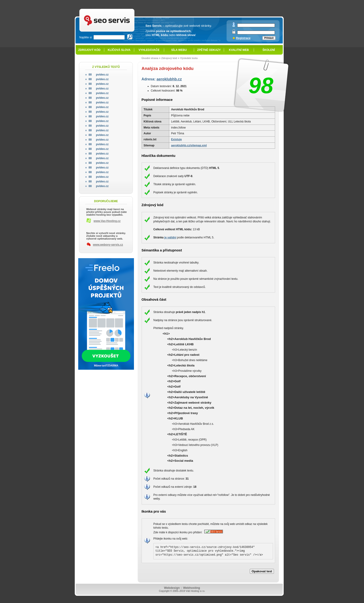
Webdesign (172, 588)
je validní (170, 237)
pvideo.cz (99, 75)
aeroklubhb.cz (169, 79)
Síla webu (179, 50)
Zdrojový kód (89, 50)
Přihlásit (269, 38)
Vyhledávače (149, 50)
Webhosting (192, 588)
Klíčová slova (119, 50)
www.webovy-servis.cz (108, 245)
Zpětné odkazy (209, 50)
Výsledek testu (189, 58)
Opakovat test (262, 571)
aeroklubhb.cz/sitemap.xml (189, 145)
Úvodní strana (150, 58)
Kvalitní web (239, 50)
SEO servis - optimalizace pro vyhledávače (117, 9)
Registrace (243, 38)
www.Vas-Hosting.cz (107, 221)
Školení (269, 50)
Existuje (176, 139)
